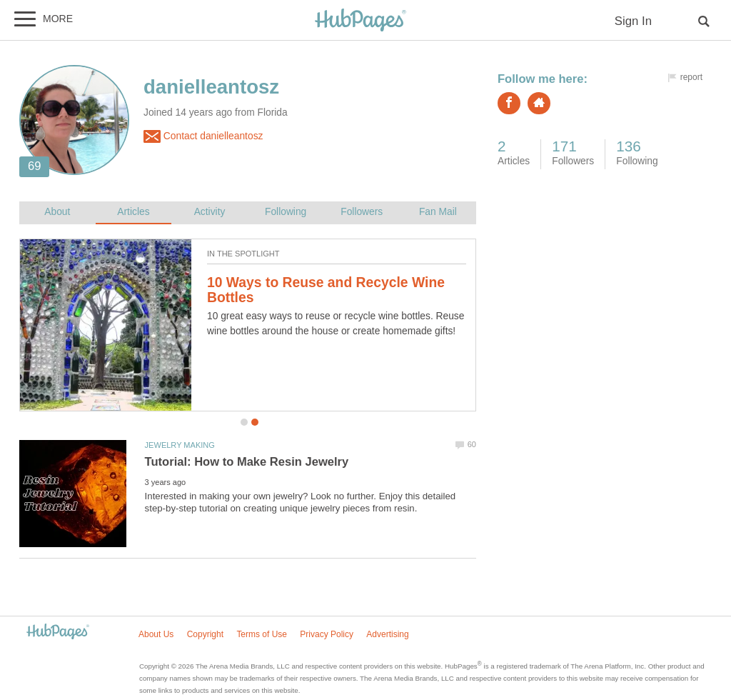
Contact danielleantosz (203, 136)
